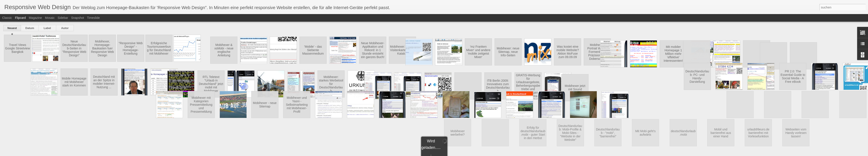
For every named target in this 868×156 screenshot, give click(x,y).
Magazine (35, 18)
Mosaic (50, 18)
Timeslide (93, 18)
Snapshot (78, 18)
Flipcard (20, 18)
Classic (7, 18)
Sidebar (63, 18)
